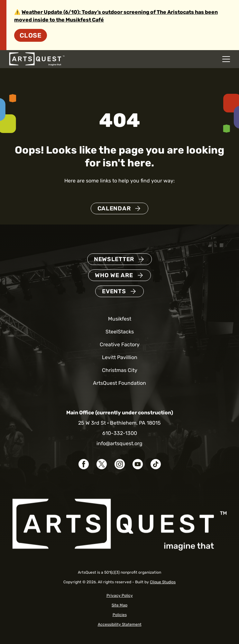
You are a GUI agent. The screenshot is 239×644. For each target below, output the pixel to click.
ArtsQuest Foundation (119, 383)
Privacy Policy (120, 595)
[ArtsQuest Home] (37, 59)
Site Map (119, 605)
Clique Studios (163, 582)
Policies (120, 615)
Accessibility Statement (120, 624)
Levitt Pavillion (120, 357)
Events (114, 291)
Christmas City (120, 370)
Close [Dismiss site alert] (31, 35)
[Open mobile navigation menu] (226, 59)
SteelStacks (120, 332)
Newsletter (114, 259)
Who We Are (114, 275)
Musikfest (120, 319)
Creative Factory (120, 344)
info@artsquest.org (119, 443)
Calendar (114, 208)
